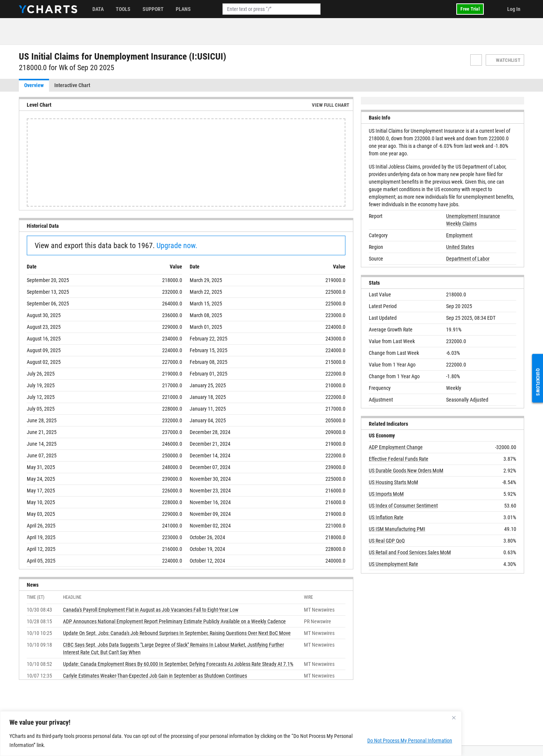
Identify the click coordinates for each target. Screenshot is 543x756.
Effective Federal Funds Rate (399, 459)
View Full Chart (331, 105)
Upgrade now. (177, 245)
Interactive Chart (72, 85)
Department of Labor (468, 259)
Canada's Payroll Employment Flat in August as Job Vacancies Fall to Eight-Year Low (151, 610)
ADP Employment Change (396, 447)
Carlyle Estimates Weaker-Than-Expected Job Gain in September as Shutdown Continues (155, 676)
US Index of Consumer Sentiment (403, 506)
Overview (34, 85)
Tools (123, 9)
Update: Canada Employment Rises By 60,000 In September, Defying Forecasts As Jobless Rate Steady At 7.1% (178, 664)
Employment (459, 235)
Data (98, 9)
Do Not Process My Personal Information (410, 741)
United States (460, 247)
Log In (514, 9)
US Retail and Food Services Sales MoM (410, 552)
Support (153, 9)
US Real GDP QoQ (387, 541)
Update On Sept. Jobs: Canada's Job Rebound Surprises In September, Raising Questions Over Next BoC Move (177, 633)
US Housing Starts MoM (393, 482)
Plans (183, 9)
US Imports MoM (386, 494)
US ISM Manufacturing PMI (397, 529)
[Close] (454, 718)
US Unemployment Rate (393, 564)
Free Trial (470, 9)
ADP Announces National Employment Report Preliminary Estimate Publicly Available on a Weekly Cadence (174, 621)
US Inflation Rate (386, 517)
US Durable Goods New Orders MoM (406, 471)
